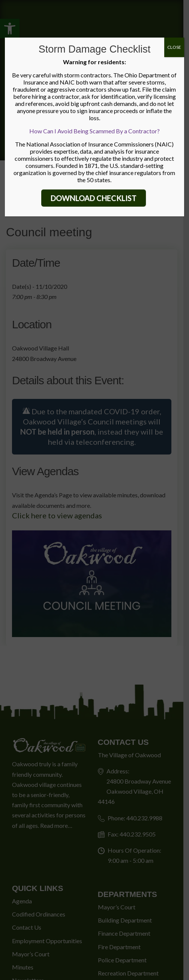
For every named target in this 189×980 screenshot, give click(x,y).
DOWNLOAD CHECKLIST (94, 198)
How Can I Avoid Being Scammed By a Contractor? (94, 131)
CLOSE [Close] (174, 47)
